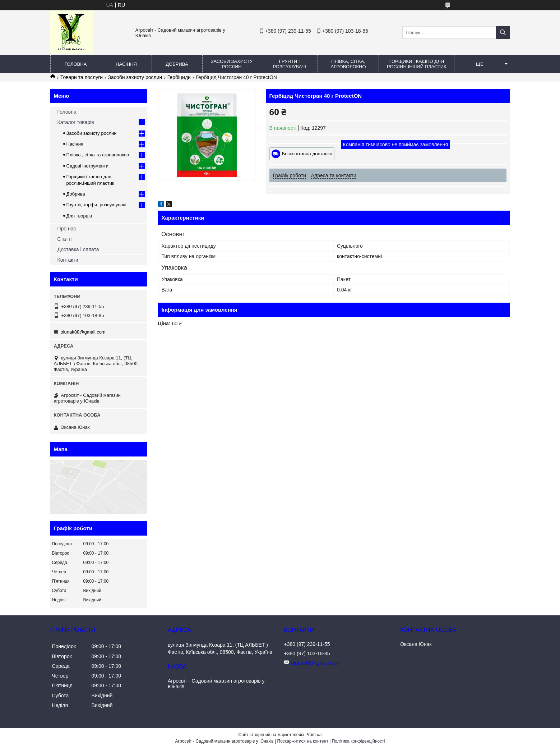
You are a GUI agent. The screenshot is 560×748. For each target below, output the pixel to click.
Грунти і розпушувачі (289, 64)
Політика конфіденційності (358, 741)
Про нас (67, 229)
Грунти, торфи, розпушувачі (96, 205)
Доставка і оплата (78, 249)
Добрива (177, 64)
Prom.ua (313, 735)
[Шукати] (503, 33)
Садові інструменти (88, 166)
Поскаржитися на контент (303, 741)
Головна (76, 64)
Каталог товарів (76, 122)
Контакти (68, 260)
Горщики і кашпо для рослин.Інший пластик (417, 64)
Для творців (79, 216)
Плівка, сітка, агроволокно (348, 64)
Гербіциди (179, 77)
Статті (65, 239)
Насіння (126, 64)
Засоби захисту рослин (232, 64)
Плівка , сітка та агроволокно (98, 155)
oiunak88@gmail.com (83, 332)
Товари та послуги (82, 77)
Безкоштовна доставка (307, 154)
